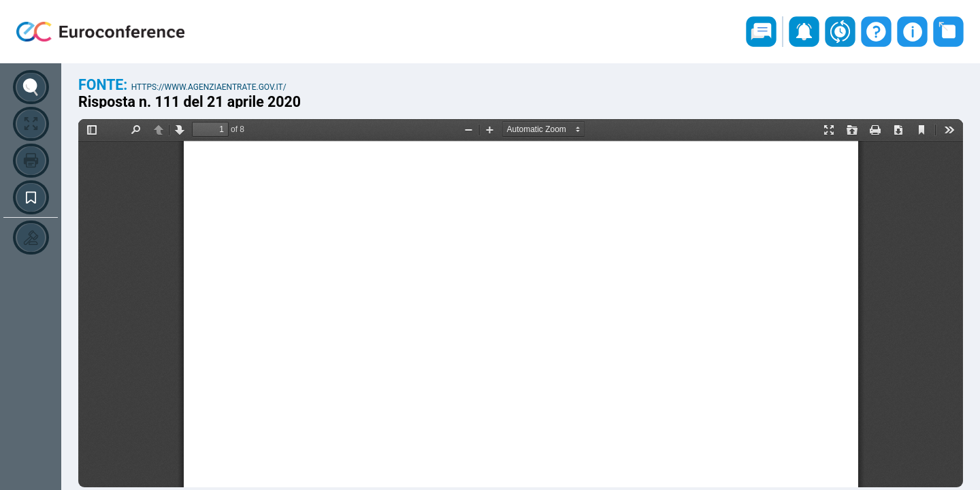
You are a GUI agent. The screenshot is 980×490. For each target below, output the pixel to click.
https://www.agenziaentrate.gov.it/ (209, 87)
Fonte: (105, 85)
